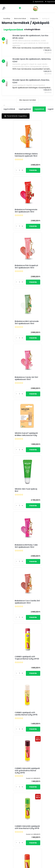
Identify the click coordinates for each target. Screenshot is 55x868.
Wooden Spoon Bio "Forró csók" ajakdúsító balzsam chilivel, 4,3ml (40, 700)
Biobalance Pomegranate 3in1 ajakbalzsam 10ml (38, 156)
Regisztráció (51, 2)
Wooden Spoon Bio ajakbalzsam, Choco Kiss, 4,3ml (39, 632)
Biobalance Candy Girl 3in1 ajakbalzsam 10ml (14, 271)
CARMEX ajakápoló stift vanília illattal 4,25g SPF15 (14, 446)
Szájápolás (34, 19)
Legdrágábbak (25, 109)
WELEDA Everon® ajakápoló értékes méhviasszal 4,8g (38, 272)
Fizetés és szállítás (29, 825)
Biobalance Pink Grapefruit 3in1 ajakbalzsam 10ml (12, 214)
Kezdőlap (7, 19)
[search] (4, 8)
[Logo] (40, 8)
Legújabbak (39, 109)
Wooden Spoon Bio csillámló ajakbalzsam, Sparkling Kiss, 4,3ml (14, 563)
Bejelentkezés (39, 2)
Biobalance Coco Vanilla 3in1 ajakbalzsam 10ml (12, 387)
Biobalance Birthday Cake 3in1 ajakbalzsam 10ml (40, 329)
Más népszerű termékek (28, 100)
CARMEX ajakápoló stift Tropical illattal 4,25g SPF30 (40, 387)
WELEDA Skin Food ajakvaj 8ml (12, 329)
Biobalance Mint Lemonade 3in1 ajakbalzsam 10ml (38, 214)
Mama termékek (20, 19)
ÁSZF (24, 831)
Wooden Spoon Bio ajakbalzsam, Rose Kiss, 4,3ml (14, 634)
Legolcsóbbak (9, 109)
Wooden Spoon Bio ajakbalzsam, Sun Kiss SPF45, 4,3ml (27, 769)
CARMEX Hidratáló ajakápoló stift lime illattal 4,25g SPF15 (13, 505)
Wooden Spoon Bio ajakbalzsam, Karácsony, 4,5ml (12, 699)
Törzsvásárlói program (31, 823)
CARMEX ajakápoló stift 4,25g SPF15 (40, 504)
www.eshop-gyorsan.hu (32, 866)
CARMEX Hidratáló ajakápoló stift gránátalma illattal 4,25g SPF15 (38, 446)
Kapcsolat (26, 828)
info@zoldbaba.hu (11, 828)
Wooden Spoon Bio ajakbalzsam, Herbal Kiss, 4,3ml (39, 563)
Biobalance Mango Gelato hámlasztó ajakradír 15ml (12, 156)
